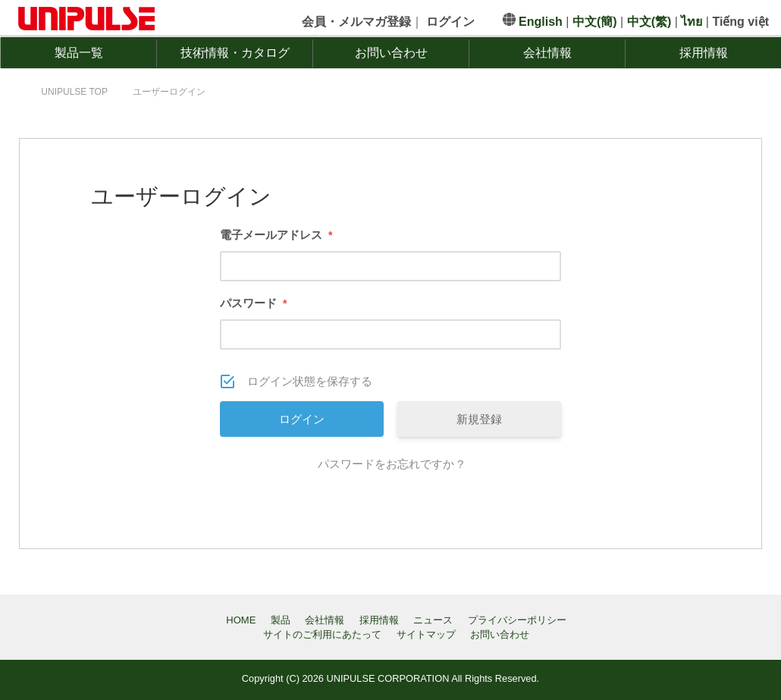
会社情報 (547, 53)
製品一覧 (79, 53)
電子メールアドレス (276, 235)
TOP (74, 92)
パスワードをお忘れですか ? (391, 464)
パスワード (253, 303)
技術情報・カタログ (235, 53)
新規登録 (479, 419)
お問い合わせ (391, 53)
